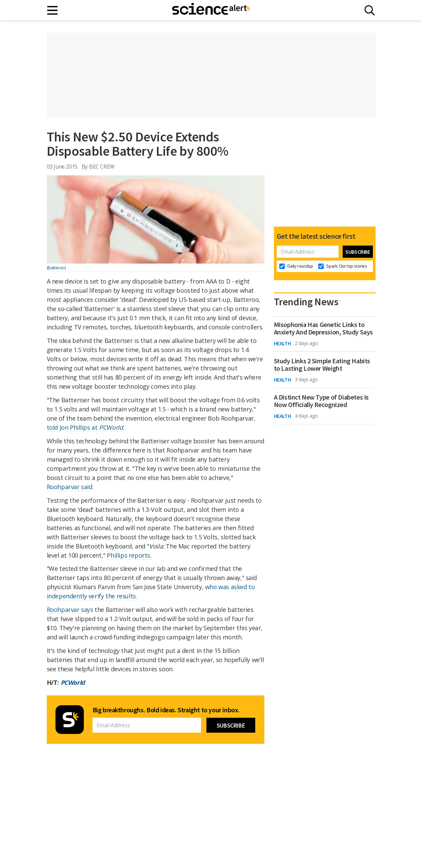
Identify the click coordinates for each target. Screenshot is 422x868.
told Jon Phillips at (86, 427)
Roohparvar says (70, 610)
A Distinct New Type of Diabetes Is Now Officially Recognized (321, 401)
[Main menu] (53, 10)
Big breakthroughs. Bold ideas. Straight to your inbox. (166, 710)
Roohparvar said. (70, 487)
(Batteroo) (56, 268)
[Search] (370, 10)
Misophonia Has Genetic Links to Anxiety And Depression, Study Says (323, 328)
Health (283, 343)
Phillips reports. (129, 555)
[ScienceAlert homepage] (211, 10)
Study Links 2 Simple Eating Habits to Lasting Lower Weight (322, 365)
